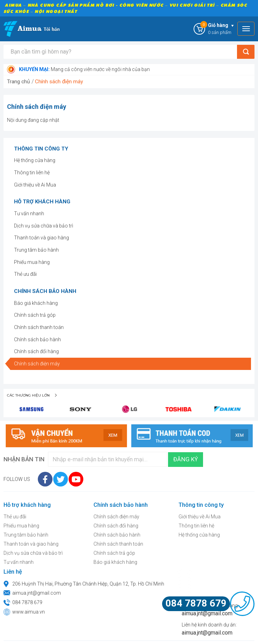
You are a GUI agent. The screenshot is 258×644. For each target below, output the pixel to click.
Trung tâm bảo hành (36, 250)
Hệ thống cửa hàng (35, 160)
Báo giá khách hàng (36, 303)
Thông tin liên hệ (32, 173)
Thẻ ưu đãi (25, 274)
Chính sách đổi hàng (36, 351)
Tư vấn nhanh (29, 213)
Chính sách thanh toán (39, 327)
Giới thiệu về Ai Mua (35, 185)
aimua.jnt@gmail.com (37, 593)
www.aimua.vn (29, 612)
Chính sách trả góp (35, 315)
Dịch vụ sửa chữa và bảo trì (44, 226)
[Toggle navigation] (246, 29)
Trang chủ (18, 82)
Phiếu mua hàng (32, 262)
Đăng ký (186, 459)
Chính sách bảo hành (37, 339)
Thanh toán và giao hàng (41, 238)
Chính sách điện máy (59, 82)
